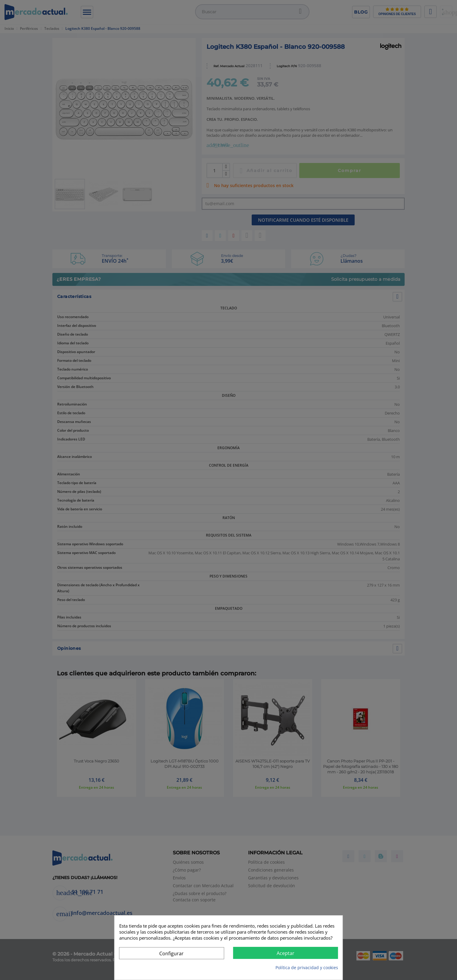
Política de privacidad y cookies (307, 967)
